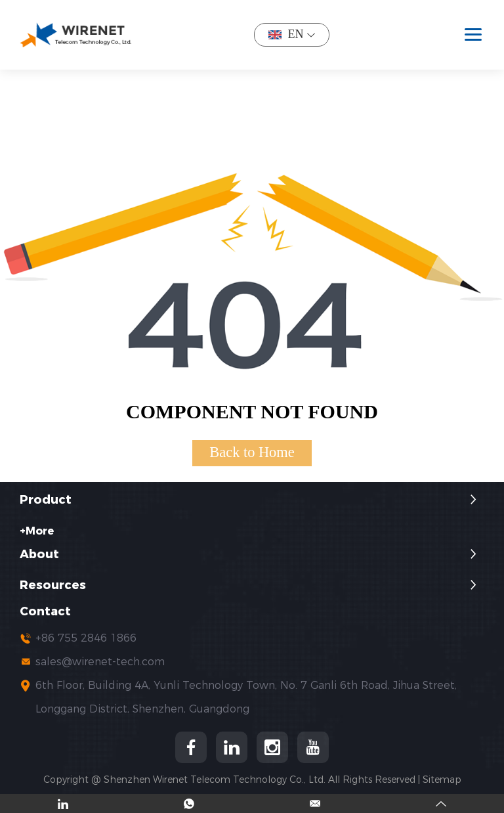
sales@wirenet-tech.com (100, 662)
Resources (53, 585)
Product (46, 500)
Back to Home (252, 452)
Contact (45, 612)
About (39, 555)
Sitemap (442, 780)
